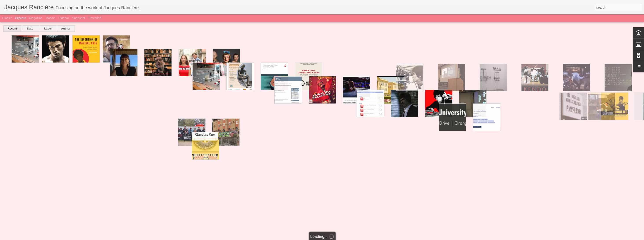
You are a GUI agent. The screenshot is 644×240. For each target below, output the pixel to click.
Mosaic (50, 18)
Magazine (36, 18)
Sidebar (64, 18)
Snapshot (79, 18)
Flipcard (21, 18)
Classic (7, 18)
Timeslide (95, 18)
